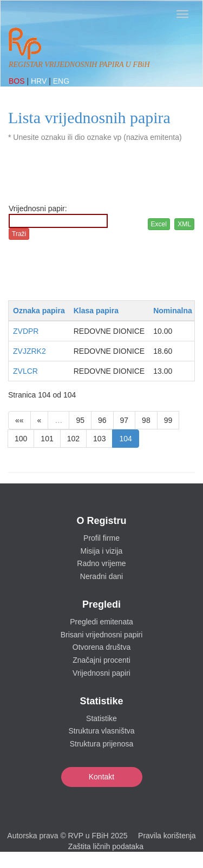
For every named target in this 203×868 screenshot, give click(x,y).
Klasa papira (96, 311)
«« (19, 420)
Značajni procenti (101, 660)
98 (146, 420)
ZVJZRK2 (30, 351)
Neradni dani (101, 576)
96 (102, 420)
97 (125, 420)
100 (21, 439)
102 (73, 439)
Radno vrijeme (101, 563)
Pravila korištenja (167, 836)
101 (47, 439)
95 (80, 420)
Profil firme (101, 538)
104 (125, 439)
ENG (61, 81)
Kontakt (101, 777)
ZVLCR (25, 371)
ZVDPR (26, 331)
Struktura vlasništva (101, 731)
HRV (40, 81)
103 (99, 439)
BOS (18, 81)
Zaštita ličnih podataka (106, 846)
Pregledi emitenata (101, 622)
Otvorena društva (101, 647)
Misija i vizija (102, 551)
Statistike (101, 718)
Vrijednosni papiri (101, 673)
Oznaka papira (39, 311)
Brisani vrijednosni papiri (102, 635)
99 (168, 420)
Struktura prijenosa (102, 744)
